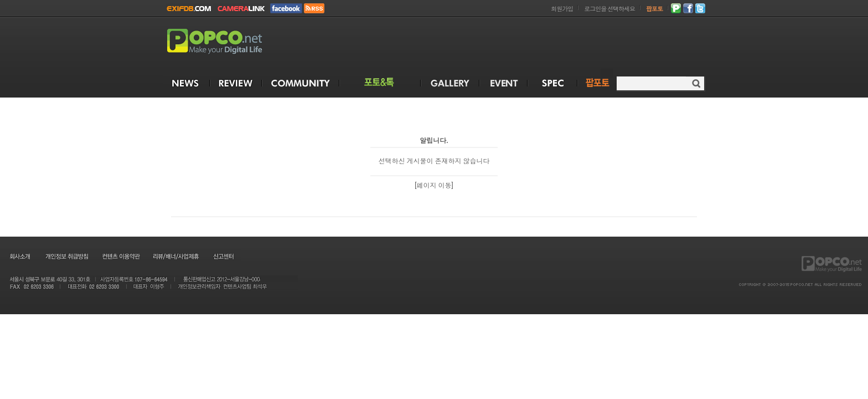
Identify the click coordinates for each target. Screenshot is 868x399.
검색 (696, 83)
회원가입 (562, 9)
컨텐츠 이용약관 (120, 256)
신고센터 (223, 256)
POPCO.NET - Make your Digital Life (228, 42)
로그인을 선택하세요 (609, 9)
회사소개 (19, 256)
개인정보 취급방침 (66, 256)
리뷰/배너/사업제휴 (175, 256)
